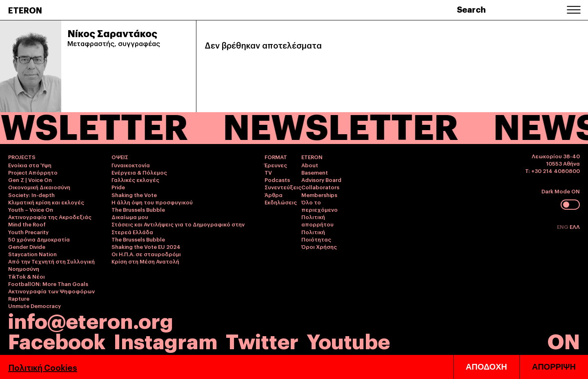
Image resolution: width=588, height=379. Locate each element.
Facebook (57, 340)
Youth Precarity (28, 232)
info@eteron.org (91, 320)
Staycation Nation (32, 254)
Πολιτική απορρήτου (317, 220)
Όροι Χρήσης (319, 246)
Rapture (19, 298)
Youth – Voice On (31, 209)
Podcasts (277, 180)
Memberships (319, 195)
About (310, 165)
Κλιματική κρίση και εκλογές (46, 202)
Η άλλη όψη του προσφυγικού (152, 202)
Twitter (262, 340)
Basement (315, 172)
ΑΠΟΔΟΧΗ (487, 367)
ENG (563, 226)
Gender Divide (27, 246)
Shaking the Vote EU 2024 (146, 246)
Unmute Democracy (35, 306)
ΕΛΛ (575, 226)
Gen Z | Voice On (30, 180)
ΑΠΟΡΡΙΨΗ (554, 367)
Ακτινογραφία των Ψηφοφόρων (51, 291)
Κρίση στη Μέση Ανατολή (145, 261)
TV (268, 172)
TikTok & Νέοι (27, 276)
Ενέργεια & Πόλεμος (139, 172)
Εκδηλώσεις (281, 202)
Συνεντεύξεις (283, 187)
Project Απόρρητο (33, 172)
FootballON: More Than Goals (48, 284)
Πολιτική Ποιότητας (316, 235)
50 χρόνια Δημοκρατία (39, 239)
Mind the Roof (27, 224)
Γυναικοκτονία (131, 165)
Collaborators (320, 187)
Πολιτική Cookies (43, 367)
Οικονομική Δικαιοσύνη (39, 187)
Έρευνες (276, 165)
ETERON (25, 10)
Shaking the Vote (134, 195)
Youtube (348, 340)
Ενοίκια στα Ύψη (30, 165)
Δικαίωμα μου (130, 217)
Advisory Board (321, 180)
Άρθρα (274, 195)
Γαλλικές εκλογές (135, 180)
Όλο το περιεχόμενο (320, 206)
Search (471, 9)
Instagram (166, 340)
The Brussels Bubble (138, 209)
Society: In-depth (31, 195)
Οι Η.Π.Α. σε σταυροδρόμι (146, 254)
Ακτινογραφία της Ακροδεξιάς (50, 217)
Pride (118, 187)
